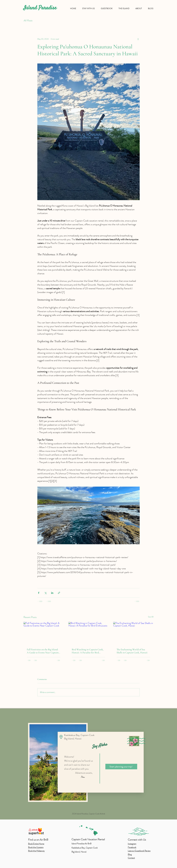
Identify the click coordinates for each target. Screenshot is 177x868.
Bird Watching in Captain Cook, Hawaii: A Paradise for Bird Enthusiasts (88, 651)
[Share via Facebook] (39, 593)
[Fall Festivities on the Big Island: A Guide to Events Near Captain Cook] (44, 633)
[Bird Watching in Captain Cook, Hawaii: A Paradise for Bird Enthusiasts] (89, 633)
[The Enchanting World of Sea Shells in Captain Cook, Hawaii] (133, 633)
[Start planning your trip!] (121, 767)
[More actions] (138, 39)
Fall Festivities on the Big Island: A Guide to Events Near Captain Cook (43, 651)
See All (151, 617)
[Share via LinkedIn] (52, 593)
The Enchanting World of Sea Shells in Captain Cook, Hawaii (132, 651)
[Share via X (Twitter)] (45, 593)
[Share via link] (59, 593)
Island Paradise (40, 8)
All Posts (28, 21)
